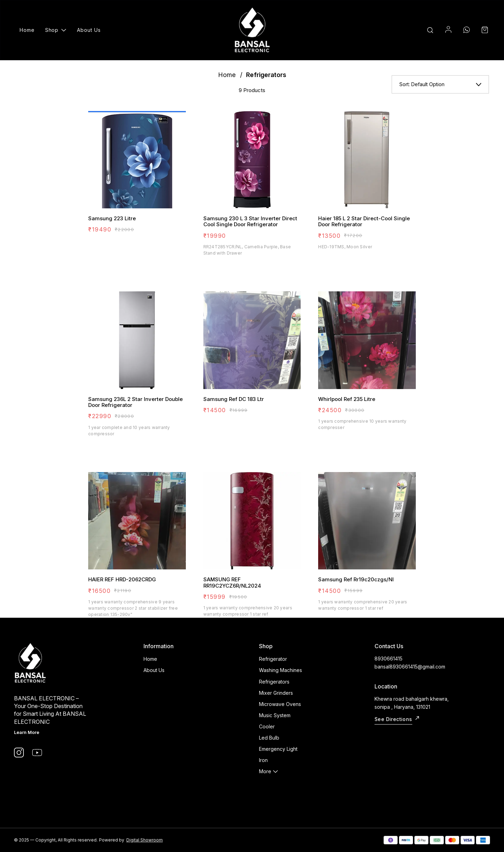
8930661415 (388, 659)
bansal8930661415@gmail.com (410, 667)
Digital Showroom (145, 840)
